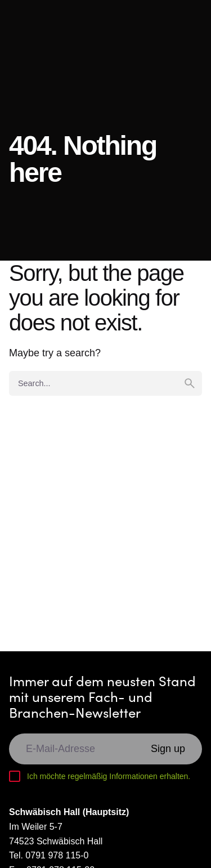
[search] (190, 383)
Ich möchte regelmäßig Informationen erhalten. (109, 776)
